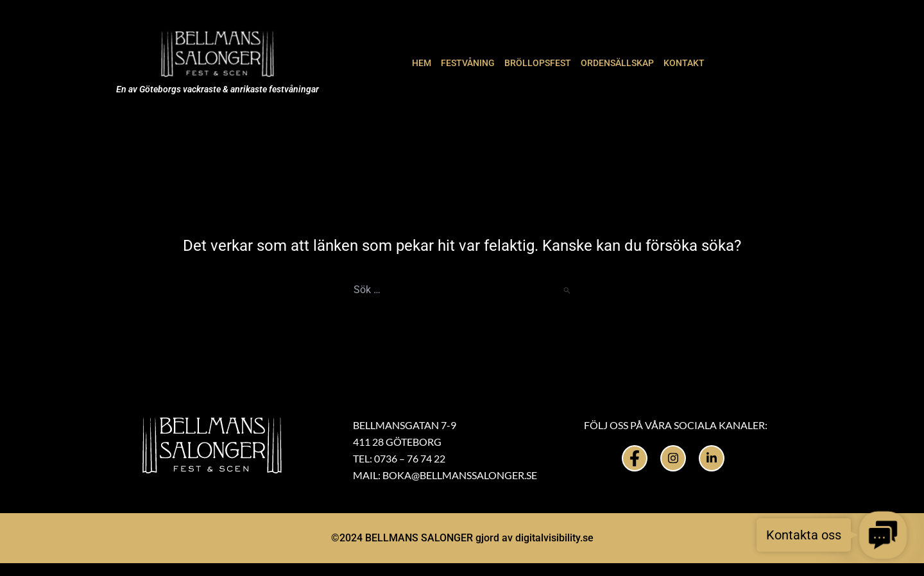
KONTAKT (684, 63)
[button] (883, 535)
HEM (422, 63)
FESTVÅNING (468, 63)
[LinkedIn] (712, 458)
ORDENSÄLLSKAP (617, 63)
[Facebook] (635, 458)
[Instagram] (673, 458)
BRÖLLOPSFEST (538, 63)
